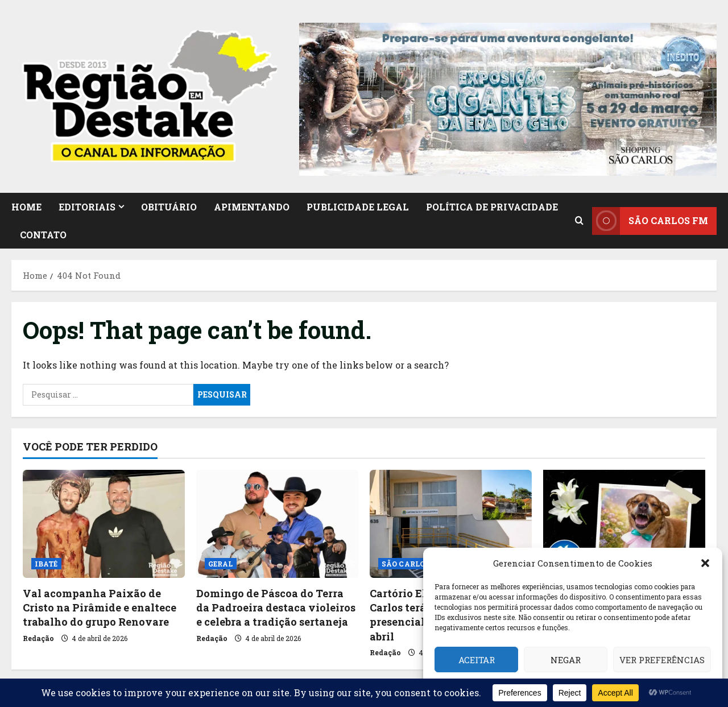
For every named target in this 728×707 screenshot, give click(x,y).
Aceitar (477, 660)
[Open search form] (579, 221)
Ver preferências (662, 660)
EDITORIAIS (87, 207)
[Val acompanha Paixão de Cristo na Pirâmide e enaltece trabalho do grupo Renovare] (104, 524)
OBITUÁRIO (169, 207)
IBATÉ (46, 564)
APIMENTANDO (252, 207)
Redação (38, 638)
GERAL (221, 564)
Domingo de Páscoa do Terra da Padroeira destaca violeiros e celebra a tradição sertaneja (276, 607)
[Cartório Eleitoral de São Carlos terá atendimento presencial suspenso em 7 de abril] (451, 524)
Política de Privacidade (492, 207)
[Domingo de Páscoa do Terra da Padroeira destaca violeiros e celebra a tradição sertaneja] (277, 524)
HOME (26, 207)
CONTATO (43, 235)
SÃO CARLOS (406, 564)
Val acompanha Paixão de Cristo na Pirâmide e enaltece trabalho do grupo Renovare (100, 607)
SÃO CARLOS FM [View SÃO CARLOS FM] (650, 220)
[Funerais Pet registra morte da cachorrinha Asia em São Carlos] (624, 524)
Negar (566, 660)
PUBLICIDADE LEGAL (358, 207)
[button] (705, 563)
